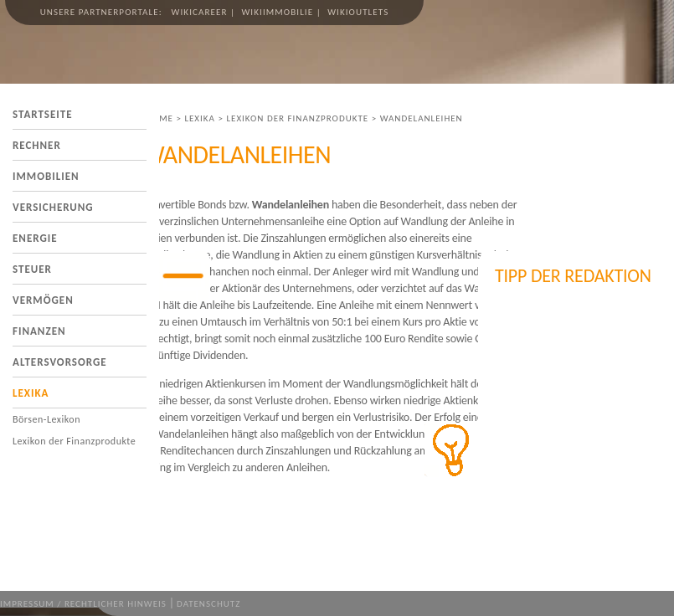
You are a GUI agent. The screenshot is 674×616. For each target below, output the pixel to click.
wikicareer (200, 12)
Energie (35, 238)
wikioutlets (358, 12)
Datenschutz (208, 604)
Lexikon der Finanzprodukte (74, 441)
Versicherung (53, 207)
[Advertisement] (579, 385)
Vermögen (43, 300)
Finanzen (39, 331)
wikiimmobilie (277, 12)
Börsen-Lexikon (46, 419)
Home (159, 118)
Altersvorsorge (60, 362)
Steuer (32, 269)
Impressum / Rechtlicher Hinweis (83, 604)
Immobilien (46, 176)
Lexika (31, 393)
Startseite (43, 114)
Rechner (37, 145)
